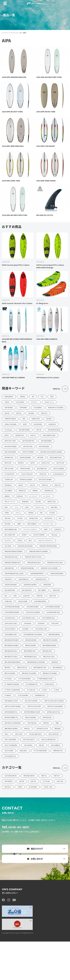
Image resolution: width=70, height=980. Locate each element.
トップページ (6, 33)
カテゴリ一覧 (17, 33)
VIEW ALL (61, 390)
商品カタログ (35, 887)
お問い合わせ (35, 897)
